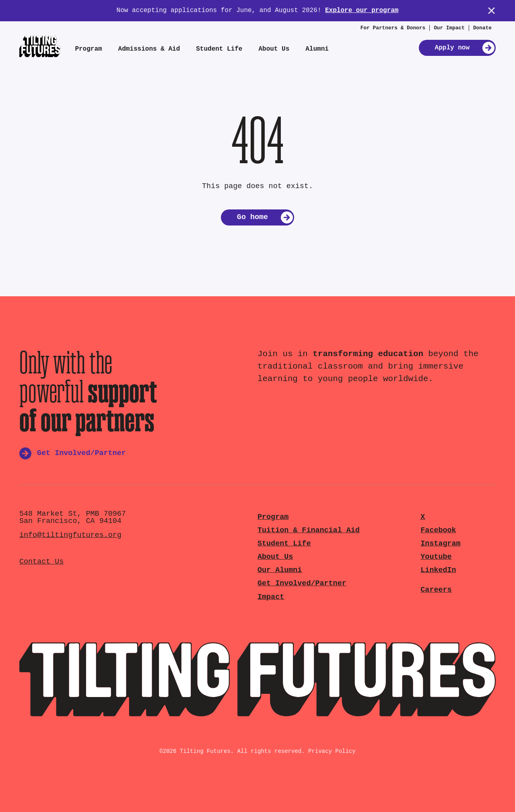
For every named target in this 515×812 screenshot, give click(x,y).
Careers (436, 590)
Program (88, 49)
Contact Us (41, 562)
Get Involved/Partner (302, 583)
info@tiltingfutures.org (70, 535)
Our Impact (449, 28)
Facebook (438, 530)
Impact (271, 597)
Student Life (219, 49)
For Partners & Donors (393, 28)
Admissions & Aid (149, 49)
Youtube (436, 557)
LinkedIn (438, 570)
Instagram (440, 544)
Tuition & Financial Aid (309, 530)
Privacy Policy (332, 751)
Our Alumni (280, 570)
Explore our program (362, 10)
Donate (482, 28)
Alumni (317, 49)
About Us (274, 49)
